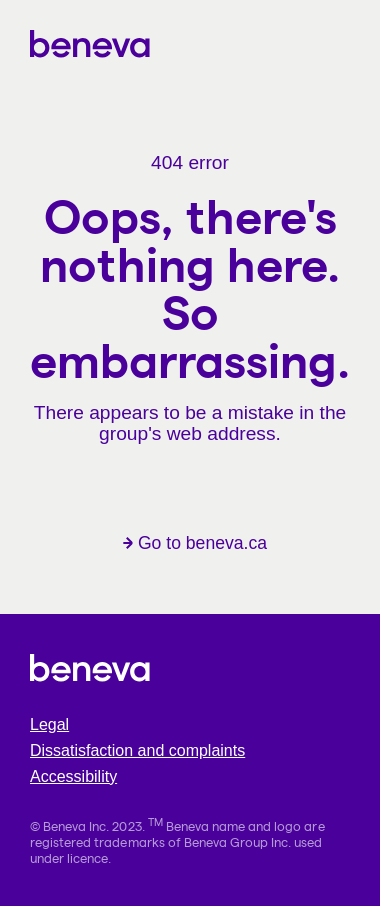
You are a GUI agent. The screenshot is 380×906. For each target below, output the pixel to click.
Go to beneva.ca (195, 543)
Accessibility (73, 776)
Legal (49, 724)
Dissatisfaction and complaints (137, 750)
